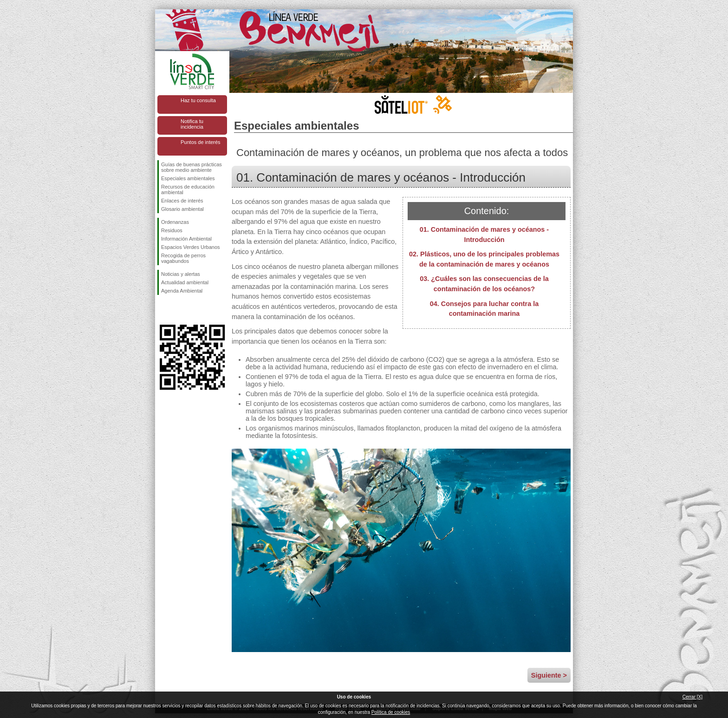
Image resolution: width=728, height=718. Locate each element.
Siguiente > (549, 675)
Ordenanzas (175, 222)
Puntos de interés (201, 142)
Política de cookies (391, 712)
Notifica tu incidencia (192, 124)
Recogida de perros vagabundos (183, 258)
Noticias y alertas (181, 274)
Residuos (172, 230)
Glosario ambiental (182, 209)
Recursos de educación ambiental (188, 189)
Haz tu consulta (198, 100)
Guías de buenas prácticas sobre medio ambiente (192, 167)
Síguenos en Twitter (178, 310)
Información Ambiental (186, 239)
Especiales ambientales (188, 178)
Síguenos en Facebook (163, 310)
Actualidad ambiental (185, 282)
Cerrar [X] (692, 697)
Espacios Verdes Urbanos (191, 247)
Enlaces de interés (182, 201)
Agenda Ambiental (182, 291)
